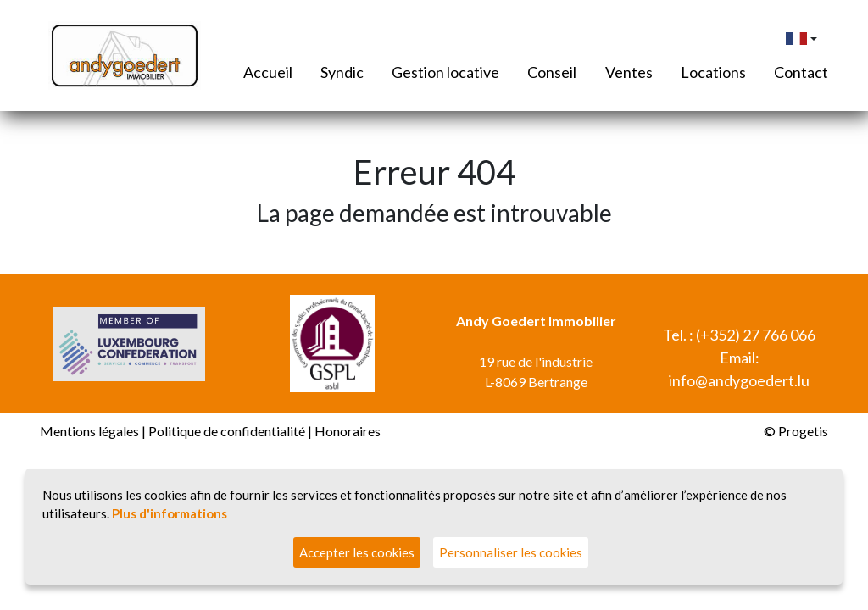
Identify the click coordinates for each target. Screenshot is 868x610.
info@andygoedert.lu (739, 380)
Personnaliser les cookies (511, 552)
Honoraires (348, 431)
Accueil (268, 72)
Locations (713, 72)
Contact (801, 72)
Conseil (552, 72)
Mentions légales (89, 431)
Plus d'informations (170, 513)
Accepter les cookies (357, 552)
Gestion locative (445, 72)
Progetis (803, 431)
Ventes (629, 72)
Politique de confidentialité (227, 431)
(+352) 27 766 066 (756, 335)
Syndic (342, 72)
